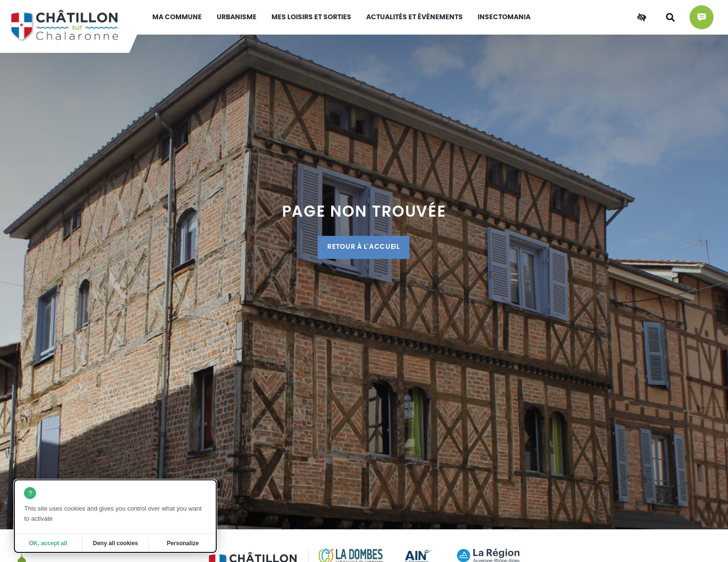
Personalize (183, 543)
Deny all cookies (115, 543)
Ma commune (177, 17)
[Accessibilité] (642, 17)
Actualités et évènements (414, 17)
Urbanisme (237, 17)
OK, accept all (48, 543)
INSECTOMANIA (504, 17)
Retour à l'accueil (363, 247)
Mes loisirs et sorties (311, 17)
